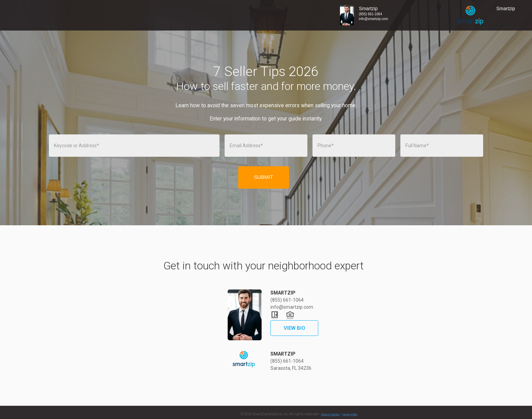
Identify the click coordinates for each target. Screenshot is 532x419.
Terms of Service (330, 414)
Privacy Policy (350, 414)
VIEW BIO (294, 328)
